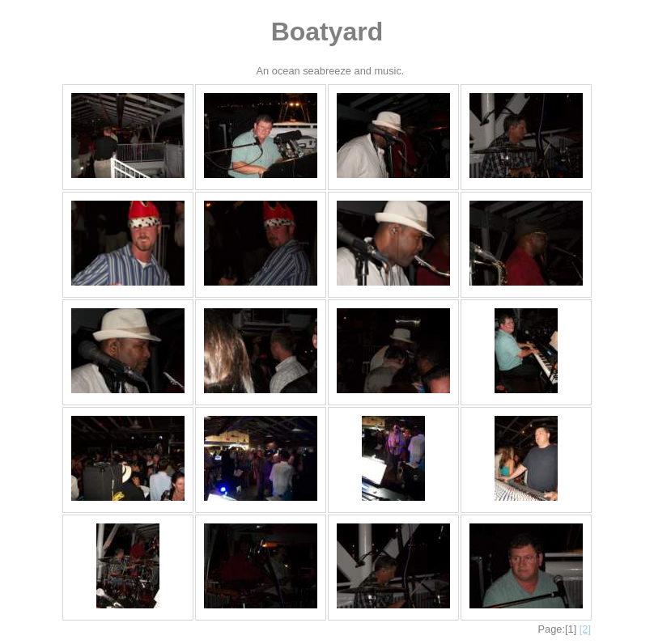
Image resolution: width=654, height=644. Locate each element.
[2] (585, 629)
